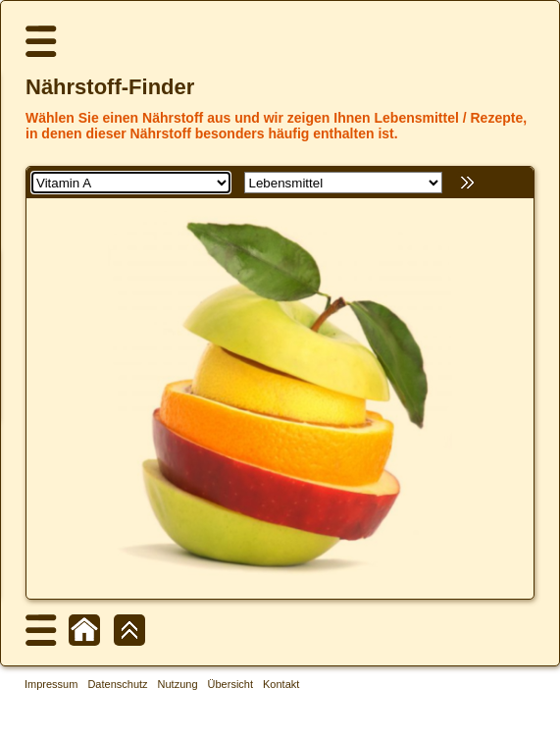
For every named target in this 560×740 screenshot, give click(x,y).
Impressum (51, 684)
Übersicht (230, 684)
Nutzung (178, 684)
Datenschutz (117, 684)
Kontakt (281, 684)
